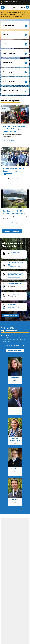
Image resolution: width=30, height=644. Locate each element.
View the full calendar (11, 315)
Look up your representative (16, 345)
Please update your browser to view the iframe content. (15, 282)
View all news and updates (12, 231)
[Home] (13, 7)
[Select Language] (7, 3)
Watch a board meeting (15, 350)
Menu (3, 7)
